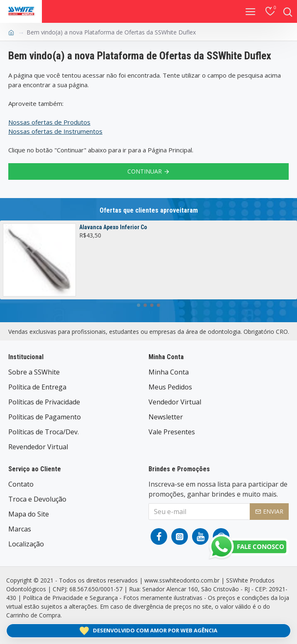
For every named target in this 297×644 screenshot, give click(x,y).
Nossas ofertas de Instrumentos (55, 131)
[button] (139, 305)
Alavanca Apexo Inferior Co (113, 227)
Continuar (145, 171)
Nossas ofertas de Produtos (49, 122)
